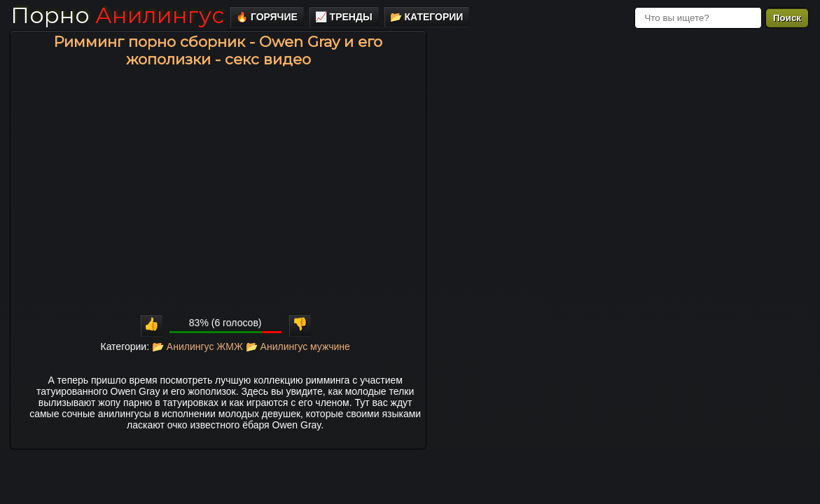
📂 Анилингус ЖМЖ (197, 346)
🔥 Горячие (267, 17)
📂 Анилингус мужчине (298, 346)
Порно (117, 15)
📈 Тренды (344, 17)
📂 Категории (427, 17)
